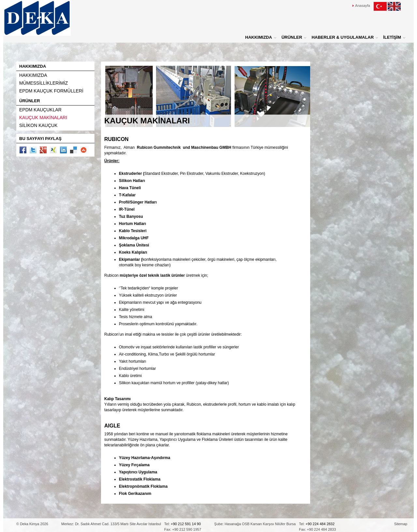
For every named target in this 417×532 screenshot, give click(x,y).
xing (53, 150)
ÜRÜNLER (292, 37)
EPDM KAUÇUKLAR (40, 110)
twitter (33, 150)
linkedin (63, 150)
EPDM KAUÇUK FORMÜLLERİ (51, 91)
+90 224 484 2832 (320, 524)
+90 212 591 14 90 (186, 524)
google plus (43, 150)
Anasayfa (363, 6)
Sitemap (401, 524)
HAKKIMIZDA (259, 37)
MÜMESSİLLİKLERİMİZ (43, 83)
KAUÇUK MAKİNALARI (43, 118)
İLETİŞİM (392, 37)
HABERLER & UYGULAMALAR (343, 37)
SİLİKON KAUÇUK (38, 125)
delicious (73, 150)
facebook (23, 150)
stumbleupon (84, 150)
